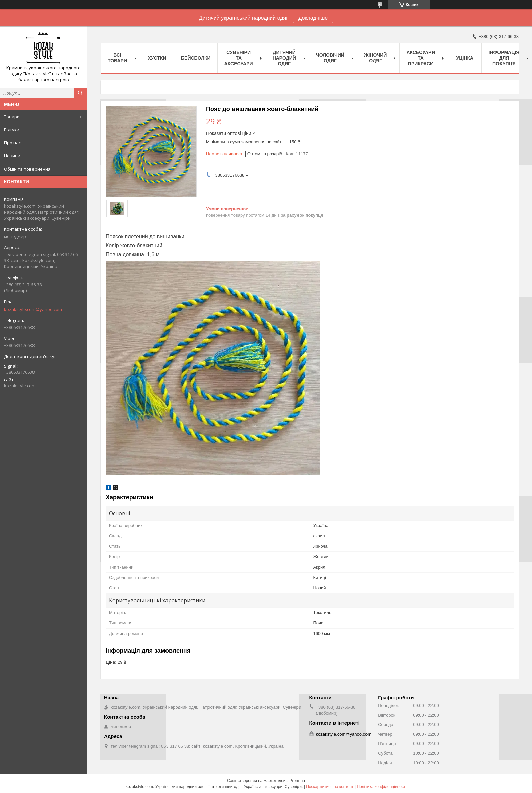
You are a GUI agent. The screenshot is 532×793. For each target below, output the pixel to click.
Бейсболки (196, 58)
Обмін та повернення (27, 169)
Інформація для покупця (504, 58)
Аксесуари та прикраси (421, 58)
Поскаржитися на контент (330, 787)
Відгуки (12, 130)
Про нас (12, 143)
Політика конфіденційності (382, 787)
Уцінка (465, 58)
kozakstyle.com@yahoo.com (33, 309)
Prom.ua (297, 781)
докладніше (313, 18)
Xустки (157, 58)
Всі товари (117, 58)
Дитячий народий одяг (284, 58)
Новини (12, 156)
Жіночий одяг (376, 58)
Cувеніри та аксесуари (239, 58)
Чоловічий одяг (330, 58)
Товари (12, 117)
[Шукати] (80, 93)
